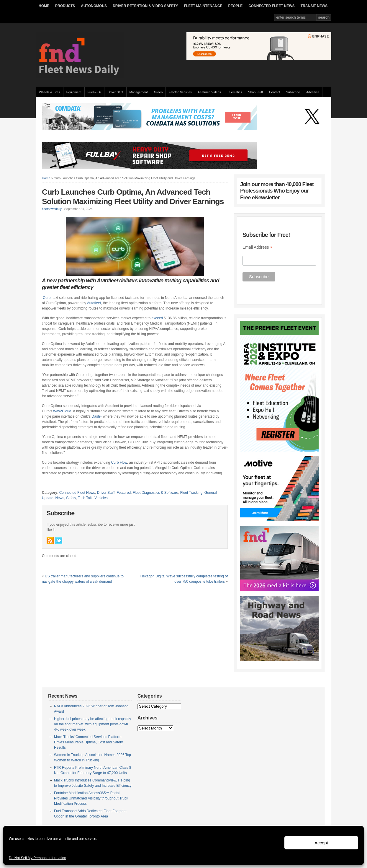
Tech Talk (85, 498)
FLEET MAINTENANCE (203, 6)
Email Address (258, 247)
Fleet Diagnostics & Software (155, 493)
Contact (275, 92)
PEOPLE (235, 6)
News (60, 498)
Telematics (235, 92)
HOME (44, 6)
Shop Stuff (255, 92)
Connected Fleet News (77, 493)
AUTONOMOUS (94, 6)
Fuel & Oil (95, 92)
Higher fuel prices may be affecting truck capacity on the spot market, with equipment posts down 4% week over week (92, 724)
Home (46, 178)
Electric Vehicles (180, 92)
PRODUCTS (65, 6)
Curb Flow (119, 463)
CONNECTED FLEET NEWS (272, 6)
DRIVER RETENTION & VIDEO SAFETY (145, 6)
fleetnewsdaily (52, 209)
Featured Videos (209, 92)
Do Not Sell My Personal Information (37, 858)
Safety (71, 498)
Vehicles (101, 498)
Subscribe (293, 92)
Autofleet (94, 303)
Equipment (74, 92)
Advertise (313, 92)
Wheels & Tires (50, 92)
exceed (157, 318)
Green (158, 92)
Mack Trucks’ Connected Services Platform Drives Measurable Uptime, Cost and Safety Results (88, 742)
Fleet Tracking (191, 493)
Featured (124, 493)
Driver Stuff (115, 92)
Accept (321, 843)
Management (139, 92)
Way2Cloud (62, 411)
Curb (47, 298)
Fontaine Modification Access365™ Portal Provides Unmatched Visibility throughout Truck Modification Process (91, 798)
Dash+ (97, 416)
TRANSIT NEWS (314, 6)
